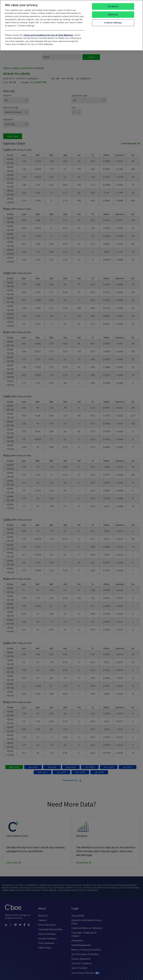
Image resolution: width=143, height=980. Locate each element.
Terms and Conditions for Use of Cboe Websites (48, 35)
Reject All (113, 15)
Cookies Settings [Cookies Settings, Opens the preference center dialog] (113, 23)
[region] (71, 25)
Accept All (113, 6)
